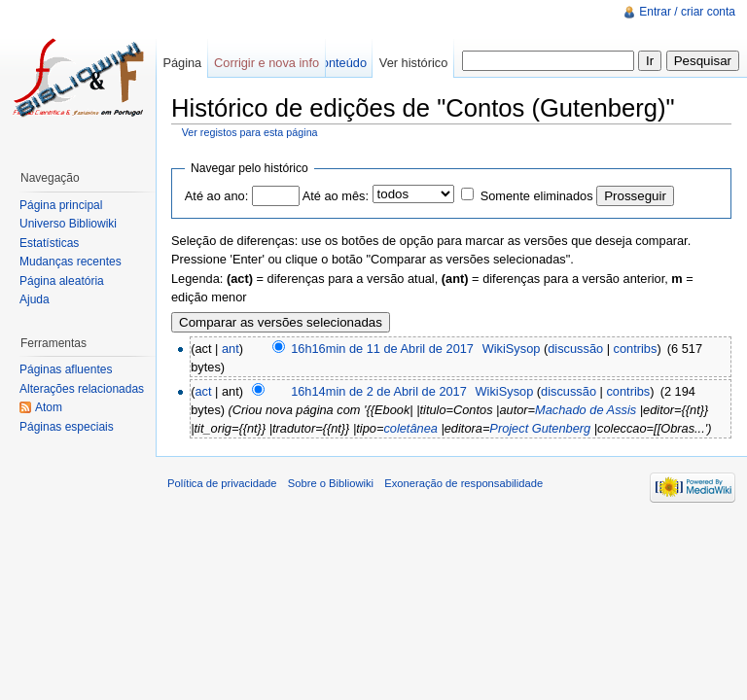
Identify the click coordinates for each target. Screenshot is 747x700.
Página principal (61, 205)
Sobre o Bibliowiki (331, 483)
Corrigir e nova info (267, 63)
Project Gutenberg (540, 428)
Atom (49, 407)
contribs (636, 349)
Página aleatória (62, 281)
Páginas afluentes (66, 369)
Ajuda (35, 299)
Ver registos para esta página (250, 132)
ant (231, 349)
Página (182, 63)
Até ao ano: (216, 196)
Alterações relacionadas (82, 389)
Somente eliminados (537, 196)
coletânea (410, 428)
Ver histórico (413, 63)
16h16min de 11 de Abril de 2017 (382, 349)
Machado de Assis (586, 410)
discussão (575, 349)
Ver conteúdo (330, 63)
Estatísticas (49, 243)
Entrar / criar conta (687, 12)
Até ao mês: (336, 196)
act (203, 391)
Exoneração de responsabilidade (463, 483)
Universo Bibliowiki (68, 224)
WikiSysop (512, 349)
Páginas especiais (67, 427)
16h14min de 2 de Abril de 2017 (379, 391)
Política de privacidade (222, 483)
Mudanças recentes (71, 262)
